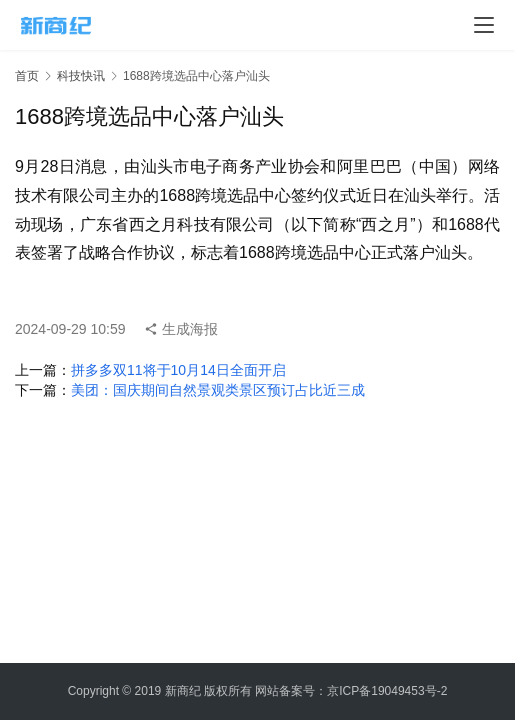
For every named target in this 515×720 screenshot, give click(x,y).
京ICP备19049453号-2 (387, 691)
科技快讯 (81, 76)
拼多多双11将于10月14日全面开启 (178, 370)
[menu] (484, 25)
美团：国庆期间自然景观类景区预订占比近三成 (218, 390)
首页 (27, 76)
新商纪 (183, 691)
